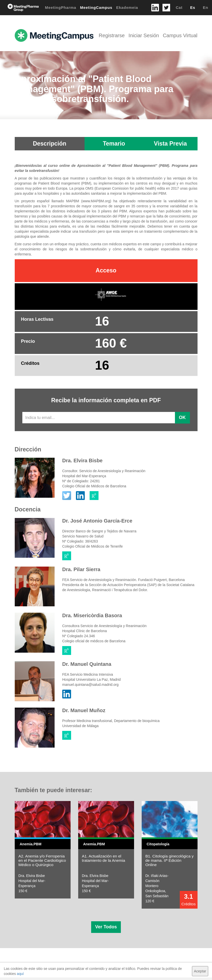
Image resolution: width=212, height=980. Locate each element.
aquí (20, 974)
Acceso (106, 270)
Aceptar (200, 971)
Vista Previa (170, 144)
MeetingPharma (61, 7)
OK (182, 417)
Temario (114, 144)
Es (193, 7)
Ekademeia (127, 7)
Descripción (50, 144)
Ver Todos (106, 927)
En (206, 7)
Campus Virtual (180, 35)
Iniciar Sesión (144, 35)
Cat (179, 7)
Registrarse (112, 35)
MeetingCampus (96, 7)
